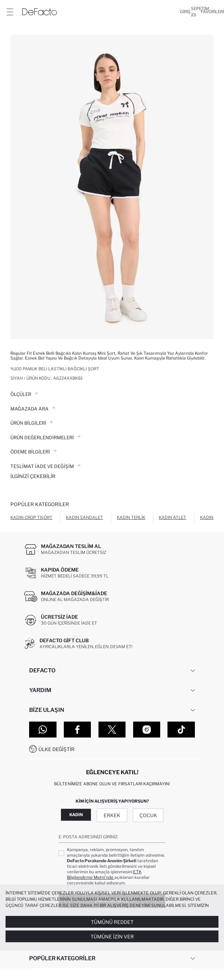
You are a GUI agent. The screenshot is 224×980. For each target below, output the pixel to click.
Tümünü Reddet (112, 922)
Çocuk (148, 815)
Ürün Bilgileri (32, 423)
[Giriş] (185, 12)
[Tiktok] (181, 730)
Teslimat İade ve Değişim (46, 466)
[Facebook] (77, 730)
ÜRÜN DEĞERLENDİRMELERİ (46, 438)
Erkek (112, 815)
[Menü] (10, 12)
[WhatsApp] (43, 730)
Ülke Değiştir (57, 749)
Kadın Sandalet (84, 517)
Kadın (76, 815)
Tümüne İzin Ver (112, 937)
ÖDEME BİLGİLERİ (34, 452)
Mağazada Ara (33, 409)
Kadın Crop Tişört (31, 517)
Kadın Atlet (173, 517)
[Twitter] (112, 730)
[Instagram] (147, 730)
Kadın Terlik (131, 517)
